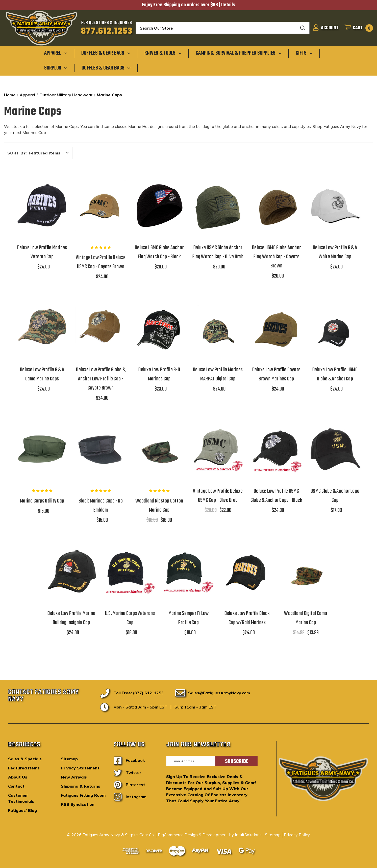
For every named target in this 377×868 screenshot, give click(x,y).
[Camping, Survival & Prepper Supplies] (239, 53)
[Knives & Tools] (163, 53)
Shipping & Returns (81, 786)
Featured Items (24, 768)
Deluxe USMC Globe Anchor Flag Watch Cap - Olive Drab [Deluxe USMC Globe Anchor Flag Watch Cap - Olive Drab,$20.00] (218, 252)
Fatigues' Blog (22, 810)
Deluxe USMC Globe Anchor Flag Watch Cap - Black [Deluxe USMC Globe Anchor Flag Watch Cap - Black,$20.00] (159, 252)
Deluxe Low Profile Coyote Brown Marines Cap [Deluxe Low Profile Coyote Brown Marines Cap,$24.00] (276, 374)
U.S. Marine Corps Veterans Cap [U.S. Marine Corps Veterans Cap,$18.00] (130, 618)
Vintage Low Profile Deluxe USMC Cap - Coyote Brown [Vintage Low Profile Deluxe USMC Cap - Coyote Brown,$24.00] (101, 262)
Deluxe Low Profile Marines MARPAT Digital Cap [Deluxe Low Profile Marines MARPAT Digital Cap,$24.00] (218, 374)
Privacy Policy (297, 835)
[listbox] (50, 153)
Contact (16, 786)
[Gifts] (304, 53)
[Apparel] (56, 53)
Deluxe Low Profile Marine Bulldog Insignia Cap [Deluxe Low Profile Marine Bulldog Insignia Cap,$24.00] (71, 618)
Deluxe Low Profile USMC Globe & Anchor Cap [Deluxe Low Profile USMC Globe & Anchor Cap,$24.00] (335, 374)
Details (228, 5)
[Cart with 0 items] (357, 28)
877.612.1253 (107, 31)
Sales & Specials (25, 759)
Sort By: (17, 153)
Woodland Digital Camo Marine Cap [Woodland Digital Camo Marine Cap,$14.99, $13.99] (306, 618)
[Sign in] (325, 28)
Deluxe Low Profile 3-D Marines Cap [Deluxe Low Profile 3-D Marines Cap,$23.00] (159, 374)
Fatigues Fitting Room (83, 795)
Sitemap (69, 759)
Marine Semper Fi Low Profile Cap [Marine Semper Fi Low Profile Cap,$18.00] (189, 618)
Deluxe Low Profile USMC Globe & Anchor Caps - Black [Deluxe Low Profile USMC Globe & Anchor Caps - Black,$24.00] (277, 496)
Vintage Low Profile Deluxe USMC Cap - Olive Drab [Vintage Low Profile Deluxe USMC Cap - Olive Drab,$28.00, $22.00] (218, 496)
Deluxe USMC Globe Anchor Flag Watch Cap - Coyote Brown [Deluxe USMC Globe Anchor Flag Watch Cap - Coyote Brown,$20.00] (276, 257)
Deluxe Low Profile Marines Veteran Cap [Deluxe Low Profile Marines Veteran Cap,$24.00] (42, 252)
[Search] (303, 28)
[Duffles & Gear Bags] (106, 53)
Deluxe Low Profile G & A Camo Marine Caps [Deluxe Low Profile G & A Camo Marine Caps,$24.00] (42, 374)
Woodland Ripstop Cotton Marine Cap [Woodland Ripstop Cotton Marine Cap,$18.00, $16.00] (159, 506)
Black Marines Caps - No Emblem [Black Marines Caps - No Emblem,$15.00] (101, 506)
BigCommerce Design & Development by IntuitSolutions (210, 835)
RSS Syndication (78, 804)
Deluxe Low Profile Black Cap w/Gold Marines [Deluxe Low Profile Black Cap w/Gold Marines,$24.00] (247, 618)
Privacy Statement (80, 768)
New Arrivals (74, 777)
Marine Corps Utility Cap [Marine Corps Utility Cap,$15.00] (42, 501)
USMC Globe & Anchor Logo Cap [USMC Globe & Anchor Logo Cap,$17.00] (335, 496)
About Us (18, 777)
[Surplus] (56, 68)
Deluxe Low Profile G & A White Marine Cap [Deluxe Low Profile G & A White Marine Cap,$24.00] (335, 252)
